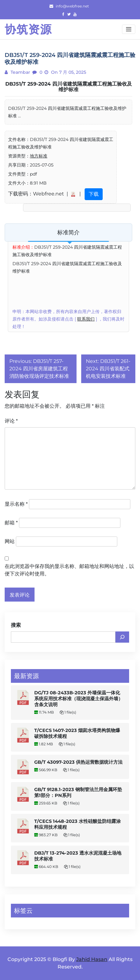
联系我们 (86, 319)
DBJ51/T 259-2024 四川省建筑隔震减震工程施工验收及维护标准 (69, 87)
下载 (94, 194)
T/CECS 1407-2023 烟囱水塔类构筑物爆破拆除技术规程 (77, 733)
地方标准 (39, 156)
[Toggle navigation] (129, 29)
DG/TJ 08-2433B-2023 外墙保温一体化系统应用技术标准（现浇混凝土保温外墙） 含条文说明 (79, 699)
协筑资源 (28, 29)
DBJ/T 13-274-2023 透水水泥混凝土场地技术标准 (78, 856)
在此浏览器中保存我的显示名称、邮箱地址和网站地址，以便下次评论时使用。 (69, 570)
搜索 (16, 625)
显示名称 (16, 504)
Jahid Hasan (92, 959)
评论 (11, 421)
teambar (20, 72)
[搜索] (122, 637)
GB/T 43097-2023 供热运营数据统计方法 (78, 762)
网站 (10, 541)
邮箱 (11, 523)
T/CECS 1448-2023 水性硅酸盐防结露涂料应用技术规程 (77, 824)
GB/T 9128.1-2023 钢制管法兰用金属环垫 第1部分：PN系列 (78, 792)
